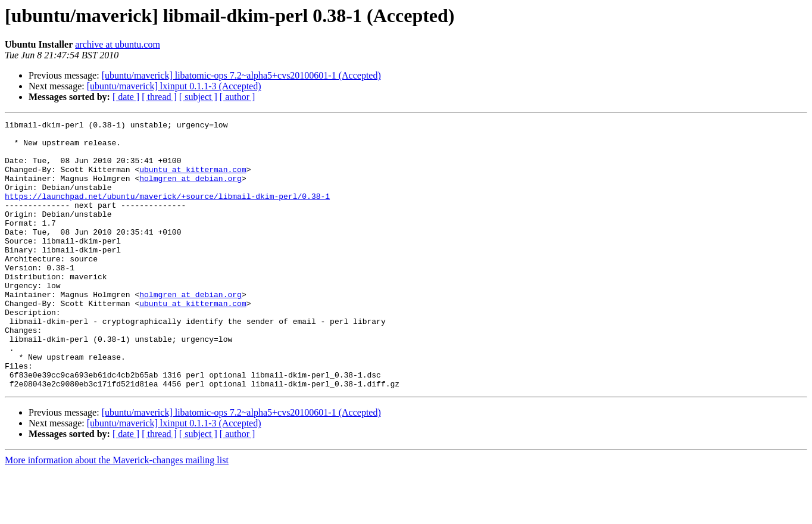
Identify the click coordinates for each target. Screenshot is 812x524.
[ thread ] (159, 97)
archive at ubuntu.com (118, 44)
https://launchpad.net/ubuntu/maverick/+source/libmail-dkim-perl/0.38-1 (167, 212)
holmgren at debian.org (190, 191)
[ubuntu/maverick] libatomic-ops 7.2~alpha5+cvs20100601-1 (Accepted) (241, 75)
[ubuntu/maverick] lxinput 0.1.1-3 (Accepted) (174, 86)
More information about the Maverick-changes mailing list (117, 514)
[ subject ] (198, 97)
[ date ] (126, 97)
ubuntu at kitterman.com (193, 180)
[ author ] (238, 97)
